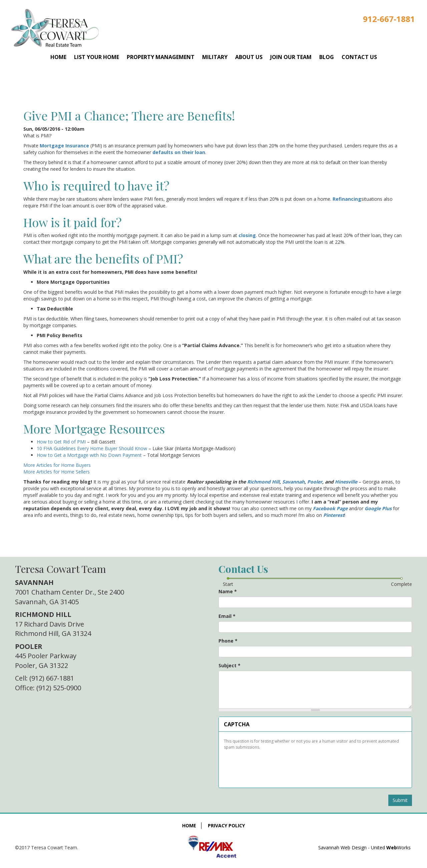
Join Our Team (291, 57)
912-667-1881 (389, 19)
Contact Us (359, 57)
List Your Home (97, 57)
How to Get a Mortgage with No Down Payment (89, 455)
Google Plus (378, 508)
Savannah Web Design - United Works (364, 847)
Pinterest (334, 515)
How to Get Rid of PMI (61, 442)
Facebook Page (330, 508)
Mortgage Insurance (64, 146)
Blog (327, 57)
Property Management (161, 57)
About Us (249, 57)
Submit (400, 800)
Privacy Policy (226, 825)
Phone (228, 641)
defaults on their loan (179, 152)
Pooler (315, 482)
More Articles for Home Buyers (57, 465)
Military (215, 57)
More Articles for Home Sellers (57, 472)
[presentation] (274, 766)
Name (228, 591)
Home (58, 57)
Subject (230, 665)
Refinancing (347, 199)
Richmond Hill (263, 482)
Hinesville (346, 482)
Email (227, 616)
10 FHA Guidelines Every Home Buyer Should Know (92, 448)
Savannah (293, 482)
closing (247, 235)
